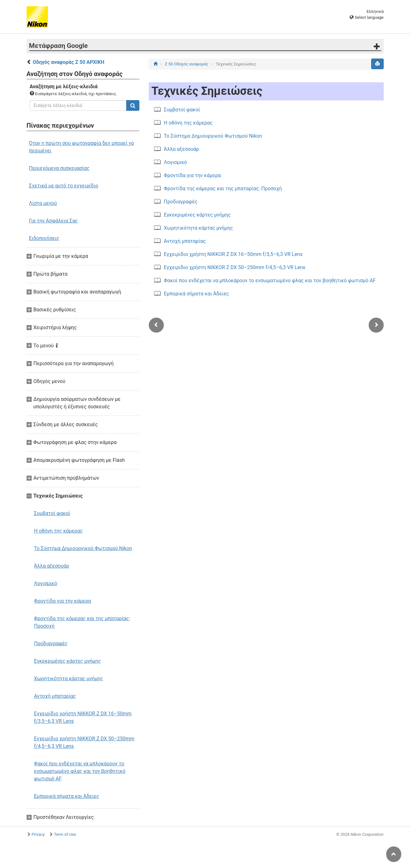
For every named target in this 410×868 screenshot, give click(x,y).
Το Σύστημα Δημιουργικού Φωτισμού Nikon (83, 548)
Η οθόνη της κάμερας (59, 531)
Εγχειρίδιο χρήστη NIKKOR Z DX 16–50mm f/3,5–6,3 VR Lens (83, 717)
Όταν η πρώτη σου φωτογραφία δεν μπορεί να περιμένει (82, 147)
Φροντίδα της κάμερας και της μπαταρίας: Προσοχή (82, 622)
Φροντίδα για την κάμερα (63, 601)
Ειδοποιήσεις (44, 238)
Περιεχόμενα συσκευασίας (59, 168)
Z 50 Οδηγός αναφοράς (187, 64)
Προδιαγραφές (51, 643)
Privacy (38, 834)
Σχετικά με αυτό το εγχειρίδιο (64, 186)
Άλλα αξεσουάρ (52, 566)
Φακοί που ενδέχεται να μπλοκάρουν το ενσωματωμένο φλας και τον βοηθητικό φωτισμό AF (80, 771)
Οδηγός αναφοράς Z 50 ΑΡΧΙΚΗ (68, 62)
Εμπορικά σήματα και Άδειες (67, 796)
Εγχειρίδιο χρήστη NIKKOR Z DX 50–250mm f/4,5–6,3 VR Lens (84, 742)
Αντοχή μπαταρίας (55, 696)
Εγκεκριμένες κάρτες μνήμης (67, 661)
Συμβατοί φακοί (52, 513)
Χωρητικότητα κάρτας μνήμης (69, 679)
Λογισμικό (46, 583)
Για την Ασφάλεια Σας (54, 221)
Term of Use (65, 834)
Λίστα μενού (43, 203)
